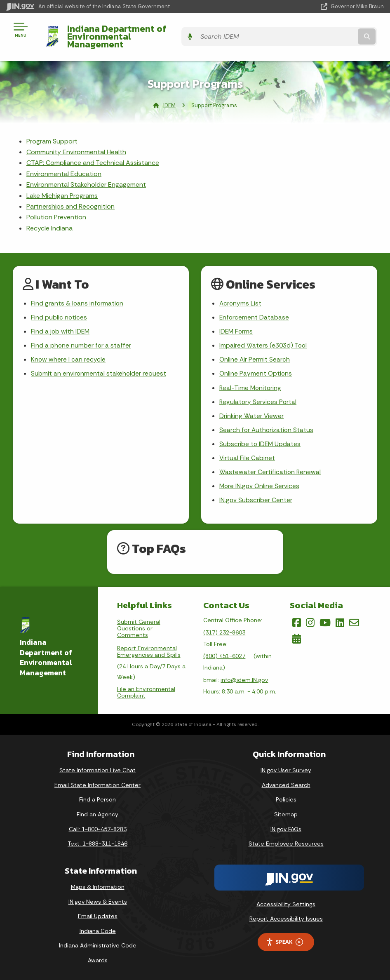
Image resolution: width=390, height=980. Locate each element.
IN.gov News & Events (98, 900)
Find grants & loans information (78, 296)
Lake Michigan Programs (62, 187)
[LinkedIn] (340, 622)
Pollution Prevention (56, 209)
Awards (98, 959)
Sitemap (286, 813)
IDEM (169, 97)
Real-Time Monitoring (251, 383)
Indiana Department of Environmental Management (142, 32)
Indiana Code (98, 930)
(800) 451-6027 (224, 655)
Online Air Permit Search (255, 354)
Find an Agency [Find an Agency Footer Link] (97, 813)
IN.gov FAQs (286, 828)
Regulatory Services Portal (258, 397)
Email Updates (98, 915)
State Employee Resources (286, 843)
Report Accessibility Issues (286, 918)
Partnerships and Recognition (70, 199)
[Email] (354, 622)
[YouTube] (325, 622)
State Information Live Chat (97, 769)
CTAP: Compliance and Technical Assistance (93, 155)
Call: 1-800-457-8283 (98, 828)
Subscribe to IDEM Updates (261, 441)
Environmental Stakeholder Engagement (86, 177)
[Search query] (328, 33)
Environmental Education (64, 166)
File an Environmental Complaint (146, 691)
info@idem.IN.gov (244, 679)
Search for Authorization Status (267, 427)
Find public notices (59, 310)
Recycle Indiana (49, 220)
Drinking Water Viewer (252, 412)
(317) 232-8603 (224, 631)
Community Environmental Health (76, 144)
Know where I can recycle (68, 354)
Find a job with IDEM (61, 325)
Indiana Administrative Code (98, 945)
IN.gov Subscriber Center (256, 499)
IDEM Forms (237, 325)
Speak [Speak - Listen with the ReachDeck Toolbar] (284, 941)
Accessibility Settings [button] (286, 903)
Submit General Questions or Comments (139, 627)
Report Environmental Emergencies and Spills (149, 651)
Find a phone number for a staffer (81, 339)
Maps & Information (98, 886)
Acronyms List (241, 296)
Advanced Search (286, 784)
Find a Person (97, 799)
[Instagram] (310, 622)
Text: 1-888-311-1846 (97, 843)
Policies (286, 799)
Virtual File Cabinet (247, 455)
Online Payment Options (256, 368)
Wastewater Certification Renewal (270, 470)
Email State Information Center (97, 784)
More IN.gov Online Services (260, 484)
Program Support (52, 133)
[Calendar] (297, 637)
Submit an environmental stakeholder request (99, 368)
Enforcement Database (255, 310)
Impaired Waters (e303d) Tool (264, 339)
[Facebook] (297, 622)
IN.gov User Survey (286, 769)
